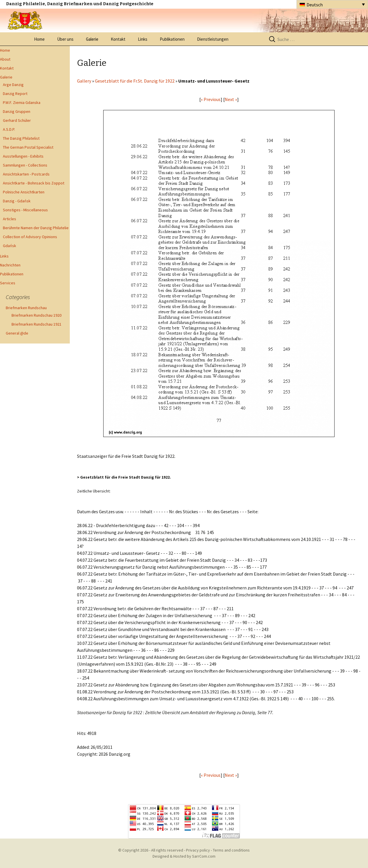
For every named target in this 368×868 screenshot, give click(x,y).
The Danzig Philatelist (21, 138)
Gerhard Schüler (17, 120)
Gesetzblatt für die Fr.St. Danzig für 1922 (135, 81)
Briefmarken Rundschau (26, 308)
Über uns (65, 39)
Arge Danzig (13, 85)
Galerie (92, 39)
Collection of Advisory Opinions (30, 237)
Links (143, 39)
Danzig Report (15, 94)
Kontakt (118, 39)
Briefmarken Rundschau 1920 (36, 315)
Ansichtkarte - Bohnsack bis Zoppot (34, 183)
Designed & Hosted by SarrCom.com (184, 856)
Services (8, 283)
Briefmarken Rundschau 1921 (36, 324)
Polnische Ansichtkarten (24, 192)
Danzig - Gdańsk (17, 201)
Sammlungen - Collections (25, 165)
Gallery (84, 81)
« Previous (211, 99)
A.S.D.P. (9, 129)
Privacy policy (198, 850)
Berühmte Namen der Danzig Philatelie (36, 228)
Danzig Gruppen (17, 111)
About (5, 59)
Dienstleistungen (213, 39)
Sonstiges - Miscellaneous (25, 210)
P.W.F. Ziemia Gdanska (22, 102)
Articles (10, 219)
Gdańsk (10, 246)
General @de (17, 333)
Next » (231, 99)
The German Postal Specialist (28, 147)
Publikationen (172, 39)
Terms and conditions (231, 850)
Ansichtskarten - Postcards (26, 174)
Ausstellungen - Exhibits (23, 156)
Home (39, 39)
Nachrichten (10, 265)
